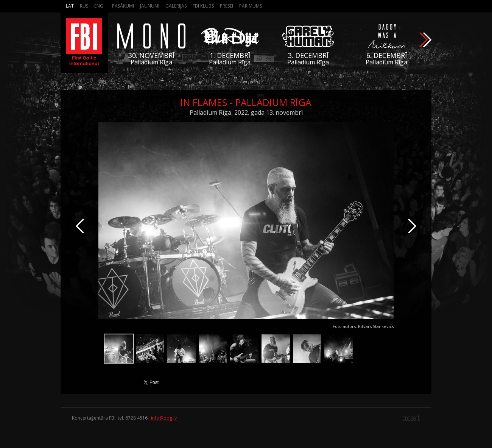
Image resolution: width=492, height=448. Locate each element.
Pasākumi (123, 6)
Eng (99, 6)
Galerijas (176, 6)
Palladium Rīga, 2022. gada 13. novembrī (246, 112)
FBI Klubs (203, 6)
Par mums (251, 6)
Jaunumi (150, 6)
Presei (227, 6)
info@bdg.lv (164, 418)
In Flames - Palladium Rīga (246, 102)
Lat (70, 6)
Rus (84, 6)
